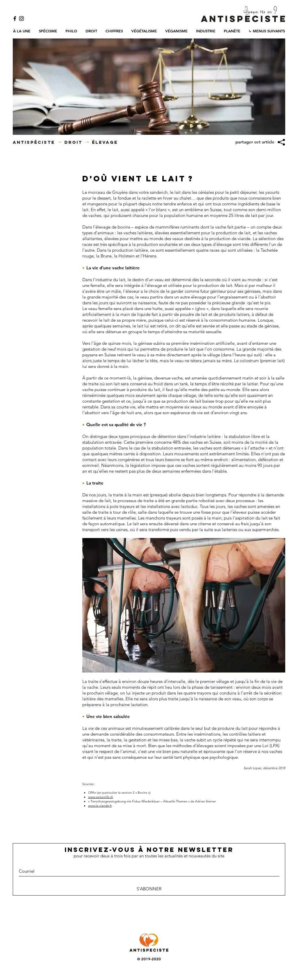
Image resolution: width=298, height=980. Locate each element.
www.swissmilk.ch (101, 797)
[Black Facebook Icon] (15, 19)
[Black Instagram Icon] (21, 19)
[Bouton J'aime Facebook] (149, 915)
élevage (105, 142)
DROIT (73, 142)
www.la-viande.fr (100, 806)
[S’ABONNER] (149, 889)
